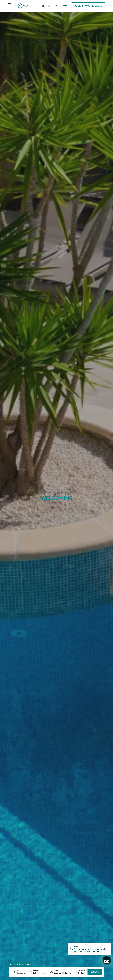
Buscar (95, 972)
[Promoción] (82, 973)
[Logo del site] (23, 6)
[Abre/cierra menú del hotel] (11, 6)
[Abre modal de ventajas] (88, 6)
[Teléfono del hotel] (50, 6)
